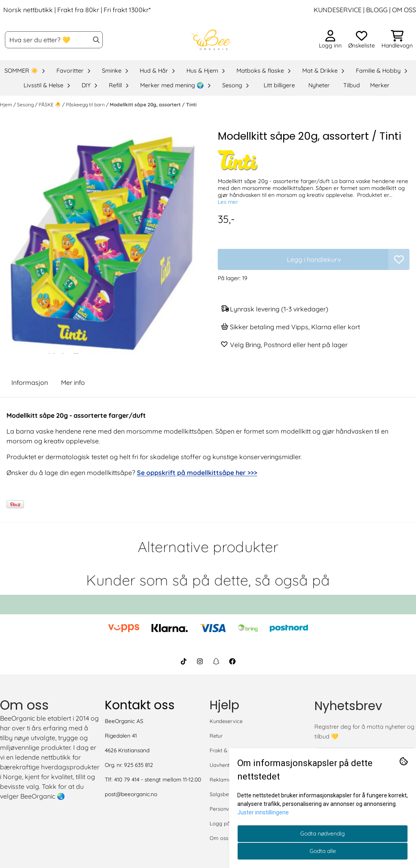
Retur (216, 736)
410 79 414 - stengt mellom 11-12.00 (158, 779)
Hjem (7, 105)
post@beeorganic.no (131, 794)
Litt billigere (279, 85)
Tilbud (352, 85)
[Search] (96, 40)
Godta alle (323, 851)
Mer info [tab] (73, 382)
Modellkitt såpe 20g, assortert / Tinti (153, 105)
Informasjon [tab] (30, 382)
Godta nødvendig (323, 833)
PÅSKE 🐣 (50, 105)
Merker (380, 85)
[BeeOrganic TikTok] (184, 661)
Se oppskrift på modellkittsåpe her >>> (197, 473)
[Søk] (54, 40)
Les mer (228, 202)
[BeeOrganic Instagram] (200, 661)
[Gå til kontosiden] (330, 40)
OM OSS (404, 10)
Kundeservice (226, 721)
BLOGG (376, 10)
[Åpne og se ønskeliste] (362, 40)
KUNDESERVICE (338, 10)
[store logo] (210, 40)
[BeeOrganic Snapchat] (216, 661)
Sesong (26, 105)
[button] (399, 259)
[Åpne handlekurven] (397, 40)
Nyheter (319, 85)
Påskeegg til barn (86, 105)
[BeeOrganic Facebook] (232, 661)
